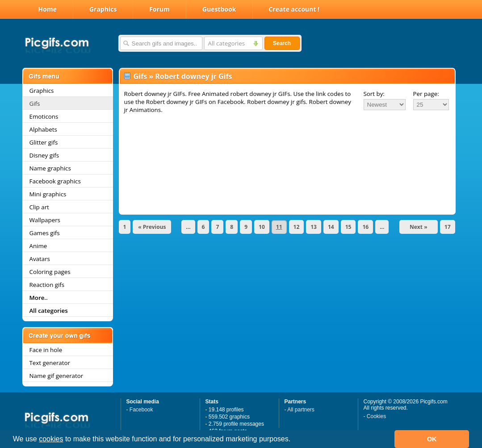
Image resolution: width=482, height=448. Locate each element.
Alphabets (43, 129)
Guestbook (219, 9)
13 (314, 227)
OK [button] (432, 439)
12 (297, 227)
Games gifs (45, 233)
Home (48, 9)
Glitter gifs (44, 142)
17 (448, 227)
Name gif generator (57, 376)
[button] (294, 440)
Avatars (40, 259)
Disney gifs (44, 155)
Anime (38, 246)
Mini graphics (48, 194)
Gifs (35, 104)
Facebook (141, 410)
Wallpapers (45, 220)
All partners (301, 410)
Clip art (39, 207)
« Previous (152, 227)
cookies (51, 439)
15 (348, 227)
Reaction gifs (47, 285)
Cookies (376, 416)
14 (331, 227)
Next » (419, 227)
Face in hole (46, 350)
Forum (159, 9)
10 (262, 227)
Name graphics (50, 168)
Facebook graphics (55, 181)
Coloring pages (50, 272)
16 (365, 227)
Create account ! (294, 9)
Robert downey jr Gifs (193, 76)
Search (282, 43)
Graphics (103, 9)
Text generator (50, 363)
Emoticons (44, 116)
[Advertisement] (287, 139)
